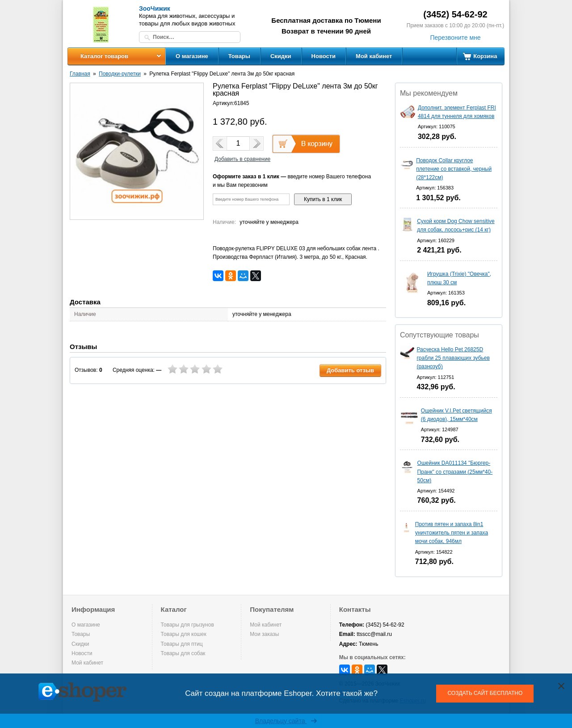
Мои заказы (264, 634)
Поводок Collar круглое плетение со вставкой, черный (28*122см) (454, 169)
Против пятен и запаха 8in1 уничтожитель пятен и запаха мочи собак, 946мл (452, 533)
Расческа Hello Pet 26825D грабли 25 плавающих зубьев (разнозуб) (453, 358)
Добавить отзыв (350, 370)
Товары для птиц (182, 644)
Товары (239, 56)
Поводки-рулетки (120, 74)
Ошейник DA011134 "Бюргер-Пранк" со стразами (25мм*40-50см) (455, 471)
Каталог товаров (104, 56)
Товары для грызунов (187, 625)
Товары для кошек (184, 634)
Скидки (281, 56)
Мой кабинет (374, 56)
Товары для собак (183, 653)
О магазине (192, 56)
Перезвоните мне (455, 38)
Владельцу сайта (286, 721)
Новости (324, 56)
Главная (80, 74)
